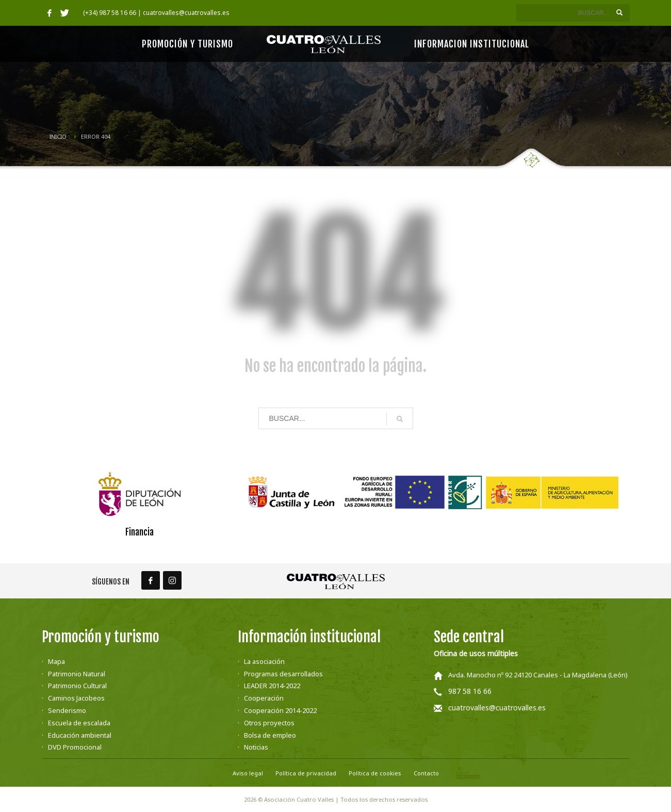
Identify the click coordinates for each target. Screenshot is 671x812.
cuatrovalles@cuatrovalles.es (497, 708)
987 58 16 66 (470, 691)
